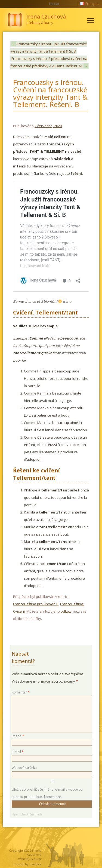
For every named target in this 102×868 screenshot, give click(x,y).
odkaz (66, 611)
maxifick (35, 864)
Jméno (18, 736)
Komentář (21, 692)
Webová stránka (24, 768)
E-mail (18, 752)
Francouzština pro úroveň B (36, 604)
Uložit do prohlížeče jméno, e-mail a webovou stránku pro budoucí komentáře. (47, 793)
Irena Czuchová (34, 852)
